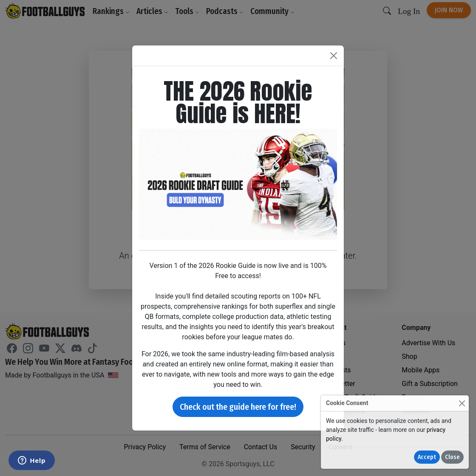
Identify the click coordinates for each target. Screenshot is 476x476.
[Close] (462, 403)
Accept (427, 457)
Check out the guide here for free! (238, 407)
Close (452, 457)
